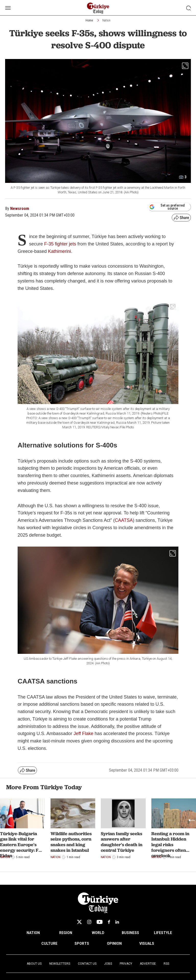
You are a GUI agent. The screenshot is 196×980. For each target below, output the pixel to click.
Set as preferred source (167, 207)
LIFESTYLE (163, 933)
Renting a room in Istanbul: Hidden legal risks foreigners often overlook (170, 845)
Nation (106, 20)
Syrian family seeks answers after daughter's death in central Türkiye (122, 842)
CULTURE (49, 943)
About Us (34, 964)
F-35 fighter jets (60, 244)
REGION (66, 933)
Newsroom (20, 209)
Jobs (108, 964)
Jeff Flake (83, 734)
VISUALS (147, 943)
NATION (33, 933)
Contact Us (87, 964)
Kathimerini (59, 251)
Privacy (126, 964)
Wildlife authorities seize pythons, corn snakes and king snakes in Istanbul (71, 842)
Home (89, 20)
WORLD (98, 933)
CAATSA (124, 520)
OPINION (114, 943)
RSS (166, 964)
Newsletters (60, 964)
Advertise (148, 964)
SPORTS (82, 943)
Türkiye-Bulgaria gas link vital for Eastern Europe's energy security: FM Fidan (21, 845)
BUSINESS (130, 933)
